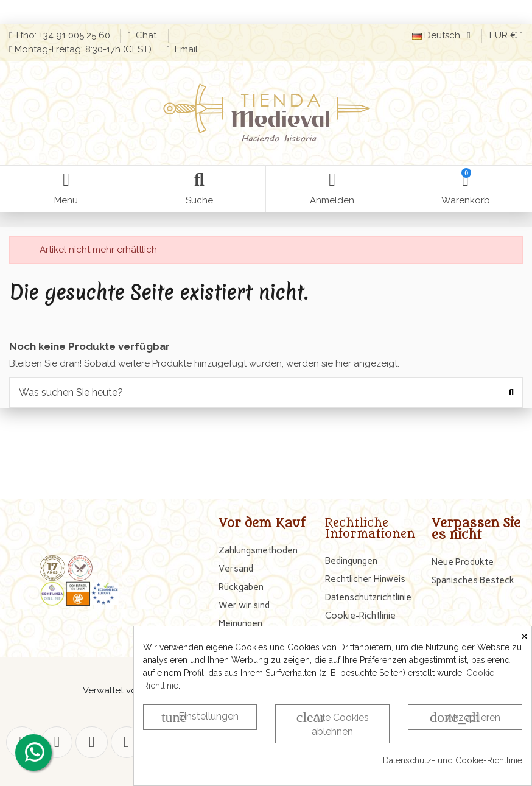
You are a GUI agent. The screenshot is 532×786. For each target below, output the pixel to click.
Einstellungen (200, 717)
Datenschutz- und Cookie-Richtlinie (453, 760)
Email (185, 49)
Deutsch (443, 35)
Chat (147, 35)
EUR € (506, 35)
